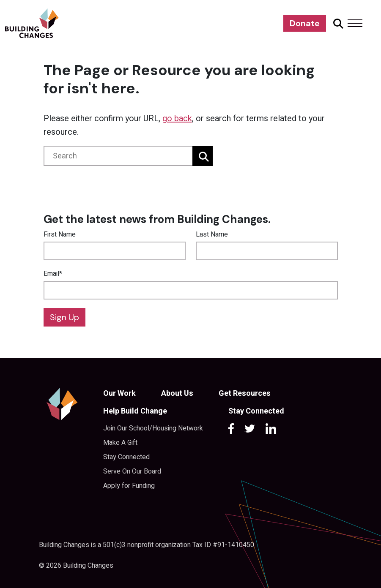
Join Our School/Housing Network (153, 428)
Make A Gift (120, 443)
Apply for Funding (129, 486)
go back (177, 118)
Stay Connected (126, 457)
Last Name (212, 234)
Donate (305, 23)
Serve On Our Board (132, 471)
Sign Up (64, 317)
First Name (60, 234)
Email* (53, 274)
